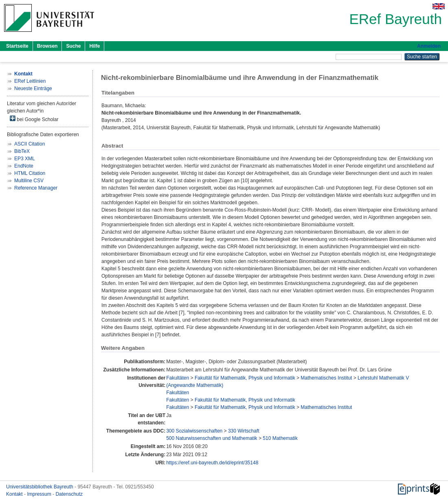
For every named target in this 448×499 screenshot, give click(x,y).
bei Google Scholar (34, 119)
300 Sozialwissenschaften (194, 431)
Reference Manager (36, 188)
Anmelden (429, 46)
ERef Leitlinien (30, 81)
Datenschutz (69, 494)
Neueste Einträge (33, 88)
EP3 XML (25, 159)
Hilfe (94, 46)
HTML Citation (30, 173)
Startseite (17, 46)
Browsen (47, 46)
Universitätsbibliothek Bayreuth (40, 487)
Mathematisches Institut (326, 378)
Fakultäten (178, 378)
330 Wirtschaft (244, 431)
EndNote (24, 166)
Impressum (40, 494)
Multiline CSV (29, 181)
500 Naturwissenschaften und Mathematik (212, 438)
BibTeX (22, 151)
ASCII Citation (30, 144)
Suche (73, 46)
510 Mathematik (280, 438)
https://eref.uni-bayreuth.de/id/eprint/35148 (212, 463)
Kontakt (15, 494)
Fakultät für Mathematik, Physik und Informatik (245, 378)
